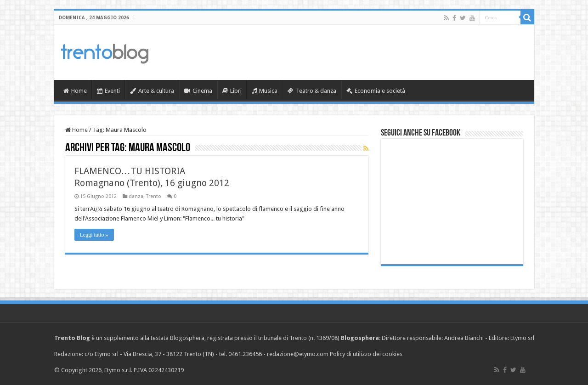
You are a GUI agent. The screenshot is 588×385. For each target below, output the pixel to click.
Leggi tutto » (94, 235)
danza (136, 196)
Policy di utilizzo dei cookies (366, 354)
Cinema (198, 91)
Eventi (108, 91)
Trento (154, 196)
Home (75, 91)
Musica (265, 91)
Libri (232, 91)
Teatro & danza (312, 91)
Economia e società (376, 91)
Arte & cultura (152, 91)
